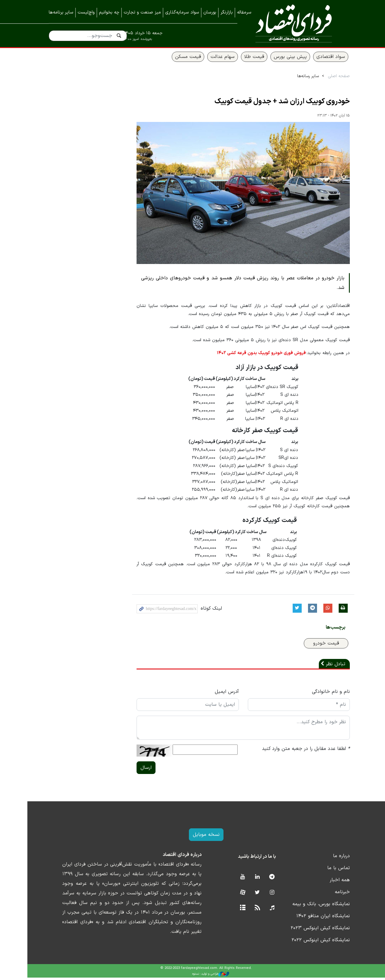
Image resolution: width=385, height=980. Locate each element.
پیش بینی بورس (277, 59)
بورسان (210, 12)
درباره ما (328, 858)
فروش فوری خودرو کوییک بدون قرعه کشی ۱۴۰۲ (248, 355)
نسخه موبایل (193, 837)
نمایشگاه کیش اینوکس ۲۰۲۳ (307, 930)
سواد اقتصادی (317, 59)
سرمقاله (244, 12)
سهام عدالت (209, 59)
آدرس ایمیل (213, 694)
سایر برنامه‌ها (61, 12)
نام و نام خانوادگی (317, 694)
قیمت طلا (241, 59)
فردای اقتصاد (291, 23)
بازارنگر (227, 12)
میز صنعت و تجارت (142, 12)
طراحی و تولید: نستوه (197, 976)
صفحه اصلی (325, 79)
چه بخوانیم (109, 12)
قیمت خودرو (313, 646)
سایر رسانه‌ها (294, 79)
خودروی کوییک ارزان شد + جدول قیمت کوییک (269, 104)
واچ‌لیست (86, 12)
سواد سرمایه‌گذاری (182, 12)
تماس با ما (325, 870)
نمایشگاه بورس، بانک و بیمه (308, 906)
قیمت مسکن (174, 59)
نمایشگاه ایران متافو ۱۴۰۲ (310, 918)
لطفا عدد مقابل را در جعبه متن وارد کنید (292, 751)
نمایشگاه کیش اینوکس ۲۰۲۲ (307, 942)
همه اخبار (326, 882)
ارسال (132, 770)
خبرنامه (329, 894)
